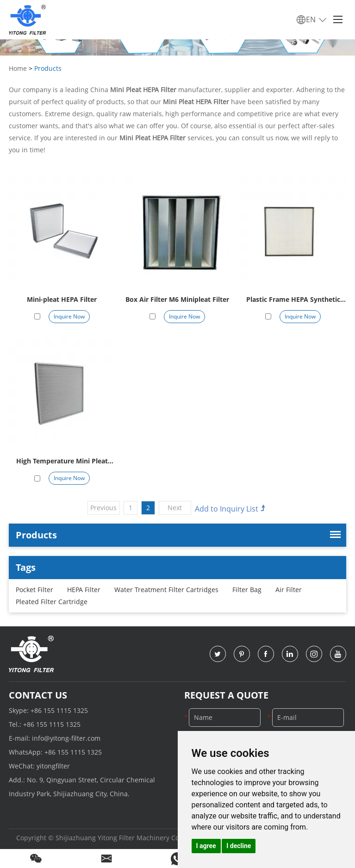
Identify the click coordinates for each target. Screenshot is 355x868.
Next (175, 508)
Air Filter (289, 590)
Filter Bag (247, 590)
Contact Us (38, 695)
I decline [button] (239, 846)
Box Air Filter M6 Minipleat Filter (177, 299)
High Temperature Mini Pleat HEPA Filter (62, 462)
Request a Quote (226, 695)
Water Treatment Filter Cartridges (166, 590)
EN (312, 20)
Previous (103, 508)
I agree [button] (206, 846)
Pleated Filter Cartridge (52, 602)
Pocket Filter (34, 590)
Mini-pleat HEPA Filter (62, 299)
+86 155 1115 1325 (59, 710)
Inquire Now (69, 316)
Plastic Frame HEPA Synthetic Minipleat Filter (293, 300)
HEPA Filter (84, 590)
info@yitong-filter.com (66, 738)
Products (48, 68)
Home (18, 68)
